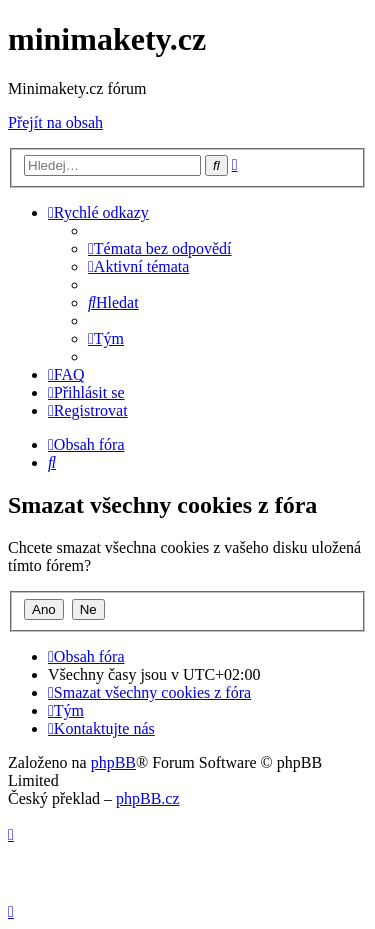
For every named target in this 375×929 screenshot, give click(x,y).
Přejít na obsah (55, 122)
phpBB (113, 762)
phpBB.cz (148, 798)
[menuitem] (160, 248)
